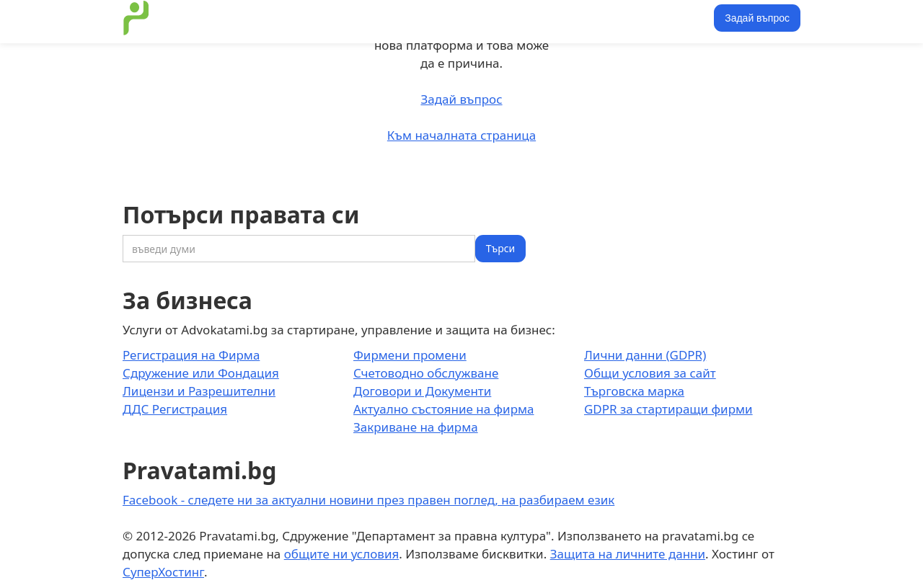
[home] (136, 18)
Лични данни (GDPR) (645, 355)
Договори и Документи (422, 391)
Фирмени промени (410, 355)
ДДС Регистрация (175, 409)
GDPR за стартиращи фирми (668, 409)
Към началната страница (461, 135)
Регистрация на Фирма (191, 355)
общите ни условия (342, 554)
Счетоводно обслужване (426, 373)
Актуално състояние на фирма (444, 409)
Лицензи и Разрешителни (199, 391)
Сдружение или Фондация (201, 373)
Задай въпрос (757, 18)
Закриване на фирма (416, 427)
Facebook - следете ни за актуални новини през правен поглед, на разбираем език (368, 500)
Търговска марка (634, 391)
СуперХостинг (163, 572)
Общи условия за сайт (650, 373)
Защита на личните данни (628, 554)
